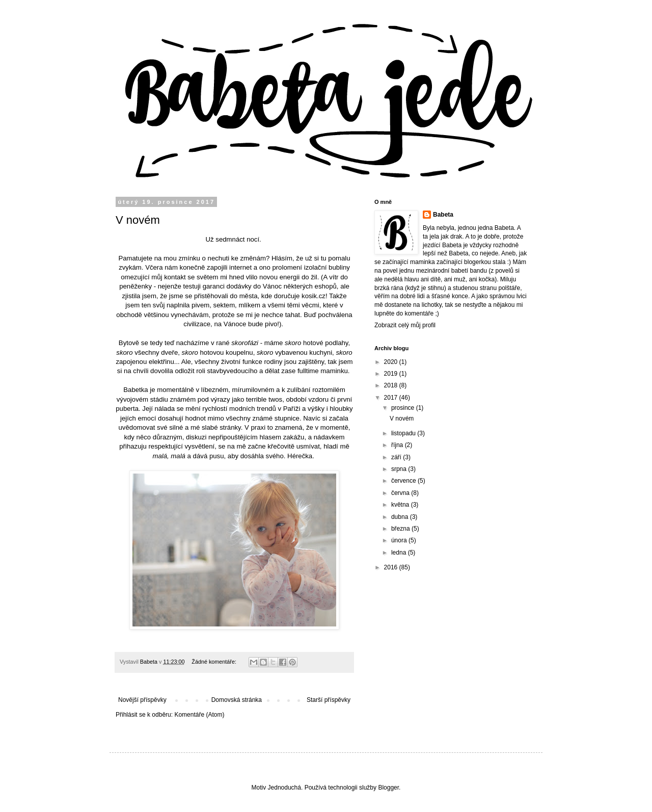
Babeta (443, 215)
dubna (401, 517)
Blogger (388, 788)
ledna (400, 553)
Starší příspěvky (329, 700)
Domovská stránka (237, 700)
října (398, 445)
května (401, 505)
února (400, 540)
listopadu (404, 433)
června (401, 493)
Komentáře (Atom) (199, 715)
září (397, 457)
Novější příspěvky (142, 700)
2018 (392, 385)
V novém (138, 220)
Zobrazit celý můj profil (405, 325)
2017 (392, 398)
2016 (392, 567)
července (404, 481)
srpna (400, 469)
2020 (392, 362)
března (401, 529)
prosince (404, 408)
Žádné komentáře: (215, 662)
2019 (392, 374)
